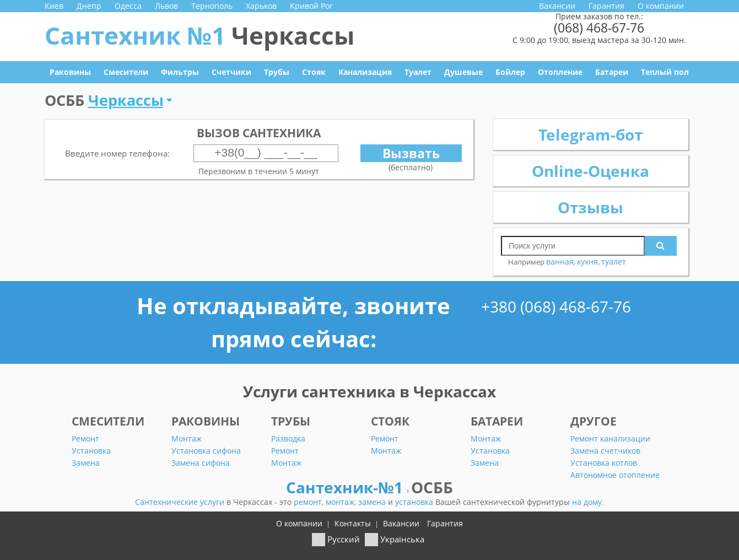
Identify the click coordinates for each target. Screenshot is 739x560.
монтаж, (342, 502)
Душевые (463, 72)
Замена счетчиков (605, 451)
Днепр (89, 6)
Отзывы (590, 207)
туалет (614, 262)
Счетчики (231, 72)
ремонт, (310, 502)
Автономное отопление (615, 475)
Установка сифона (206, 451)
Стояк (314, 72)
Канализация (365, 72)
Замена (86, 463)
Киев (54, 6)
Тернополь (212, 6)
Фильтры (180, 72)
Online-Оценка (590, 171)
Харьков (261, 6)
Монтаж (187, 438)
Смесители (126, 72)
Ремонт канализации (610, 438)
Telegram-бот (590, 134)
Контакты (353, 523)
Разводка (288, 438)
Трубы (277, 72)
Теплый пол (665, 72)
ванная (560, 262)
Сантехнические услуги (181, 502)
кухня (587, 262)
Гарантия (606, 6)
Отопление (560, 72)
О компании (661, 6)
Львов (166, 6)
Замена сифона (201, 463)
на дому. (588, 502)
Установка (91, 451)
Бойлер (510, 72)
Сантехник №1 (199, 35)
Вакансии (557, 6)
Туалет (418, 72)
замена (373, 502)
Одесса (128, 6)
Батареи (612, 72)
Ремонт (85, 438)
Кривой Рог (311, 6)
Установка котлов (604, 463)
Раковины (70, 72)
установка (415, 502)
